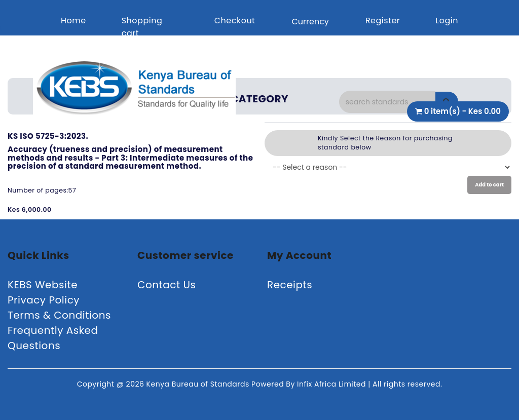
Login (447, 21)
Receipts (290, 285)
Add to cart (489, 185)
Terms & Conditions (59, 315)
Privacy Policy (44, 300)
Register (383, 21)
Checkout (235, 21)
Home (73, 21)
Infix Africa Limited (332, 384)
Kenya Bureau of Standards (199, 384)
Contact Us (167, 285)
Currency (310, 22)
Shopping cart (142, 27)
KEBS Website (43, 285)
